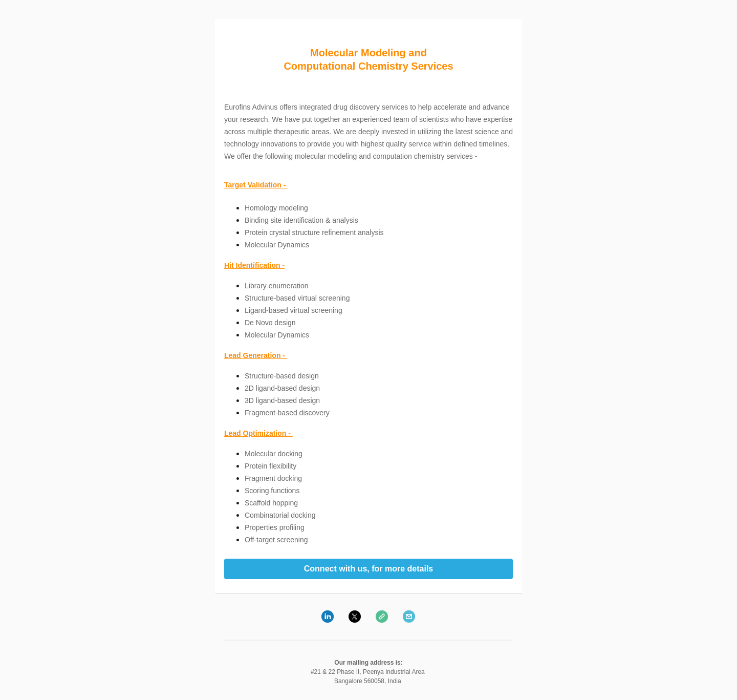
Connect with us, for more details (368, 569)
